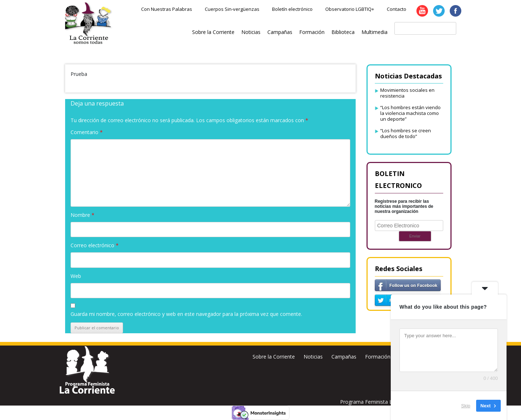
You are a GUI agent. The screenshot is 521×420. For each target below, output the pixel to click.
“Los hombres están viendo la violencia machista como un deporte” (410, 113)
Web (76, 276)
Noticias (251, 32)
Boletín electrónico (292, 9)
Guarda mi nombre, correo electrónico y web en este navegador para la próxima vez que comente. (186, 314)
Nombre (82, 215)
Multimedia (374, 32)
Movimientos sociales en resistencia (407, 93)
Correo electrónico (95, 245)
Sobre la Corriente (213, 32)
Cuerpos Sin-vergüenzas (232, 9)
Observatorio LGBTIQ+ (350, 9)
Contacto (397, 9)
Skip (466, 405)
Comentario (87, 132)
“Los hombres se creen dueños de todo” (406, 133)
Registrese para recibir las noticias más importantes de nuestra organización (404, 206)
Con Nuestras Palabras (167, 9)
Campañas (280, 32)
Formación (312, 32)
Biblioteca (343, 32)
